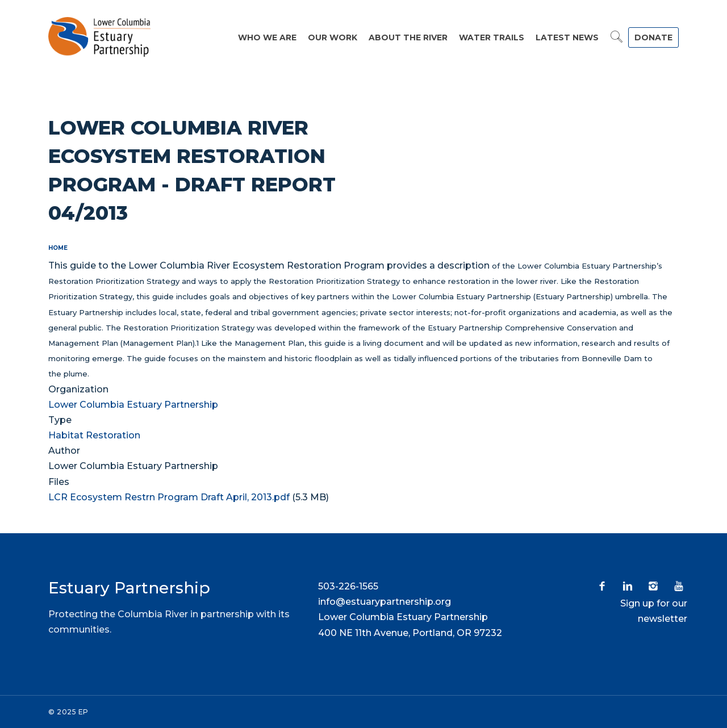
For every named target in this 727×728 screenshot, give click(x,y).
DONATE (653, 37)
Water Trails (492, 37)
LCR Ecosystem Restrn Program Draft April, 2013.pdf (169, 497)
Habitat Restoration (94, 435)
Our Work (333, 37)
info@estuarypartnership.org (385, 602)
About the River (408, 37)
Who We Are (267, 37)
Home (58, 248)
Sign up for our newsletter (654, 611)
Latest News (567, 37)
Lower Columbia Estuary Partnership (133, 405)
